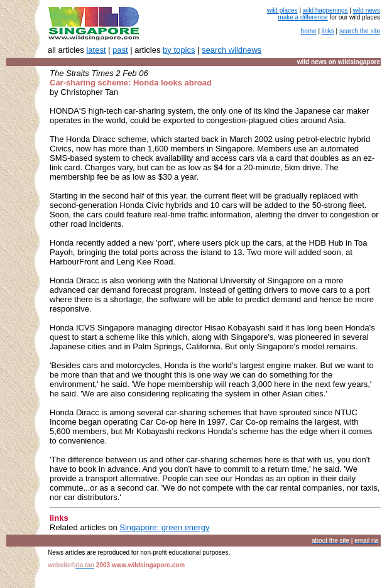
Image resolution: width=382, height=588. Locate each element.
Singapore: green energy (164, 527)
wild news (367, 10)
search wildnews (232, 50)
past (120, 50)
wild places (282, 10)
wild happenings (325, 10)
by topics (179, 50)
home (309, 31)
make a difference (303, 17)
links (328, 31)
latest (96, 50)
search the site (360, 31)
